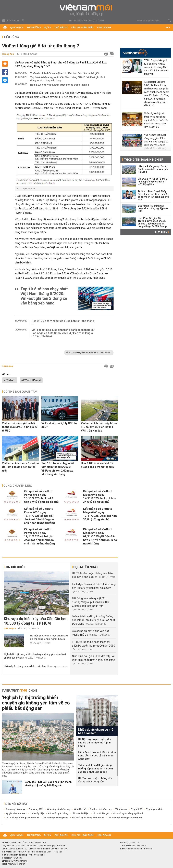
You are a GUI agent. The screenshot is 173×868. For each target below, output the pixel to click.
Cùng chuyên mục (18, 486)
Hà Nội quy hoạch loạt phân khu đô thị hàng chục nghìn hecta (49, 637)
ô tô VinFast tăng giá (31, 380)
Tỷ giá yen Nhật (154, 809)
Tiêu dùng (11, 37)
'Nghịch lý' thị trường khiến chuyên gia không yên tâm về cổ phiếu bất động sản (36, 703)
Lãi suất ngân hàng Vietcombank (125, 818)
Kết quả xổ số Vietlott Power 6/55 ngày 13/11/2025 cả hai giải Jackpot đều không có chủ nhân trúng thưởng (39, 516)
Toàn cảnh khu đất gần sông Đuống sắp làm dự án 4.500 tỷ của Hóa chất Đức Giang (93, 620)
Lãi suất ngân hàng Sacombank (22, 818)
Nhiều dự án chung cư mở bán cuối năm (25, 666)
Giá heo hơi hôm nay (101, 809)
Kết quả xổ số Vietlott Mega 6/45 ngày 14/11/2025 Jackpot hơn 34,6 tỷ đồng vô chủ (100, 496)
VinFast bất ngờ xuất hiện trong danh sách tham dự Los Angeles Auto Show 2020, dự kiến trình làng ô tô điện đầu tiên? (63, 333)
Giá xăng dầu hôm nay (59, 809)
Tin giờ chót (15, 567)
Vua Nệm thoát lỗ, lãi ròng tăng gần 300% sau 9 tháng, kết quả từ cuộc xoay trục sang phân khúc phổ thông (156, 142)
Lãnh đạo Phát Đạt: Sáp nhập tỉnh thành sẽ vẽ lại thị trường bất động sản (48, 784)
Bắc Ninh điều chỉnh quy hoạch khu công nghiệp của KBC (153, 208)
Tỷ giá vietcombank (16, 813)
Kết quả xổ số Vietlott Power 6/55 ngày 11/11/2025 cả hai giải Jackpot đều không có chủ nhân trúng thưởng (39, 536)
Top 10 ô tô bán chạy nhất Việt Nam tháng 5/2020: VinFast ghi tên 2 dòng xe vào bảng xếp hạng (68, 79)
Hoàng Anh (8, 54)
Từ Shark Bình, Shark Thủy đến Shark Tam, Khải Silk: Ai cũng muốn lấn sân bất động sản (153, 195)
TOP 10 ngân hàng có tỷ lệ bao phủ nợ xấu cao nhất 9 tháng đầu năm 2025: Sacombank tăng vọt (156, 67)
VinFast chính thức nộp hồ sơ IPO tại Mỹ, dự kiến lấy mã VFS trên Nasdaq (99, 427)
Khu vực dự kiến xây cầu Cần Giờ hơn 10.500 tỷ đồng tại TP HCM (36, 621)
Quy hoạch (17, 27)
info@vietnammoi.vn (18, 861)
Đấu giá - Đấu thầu (82, 27)
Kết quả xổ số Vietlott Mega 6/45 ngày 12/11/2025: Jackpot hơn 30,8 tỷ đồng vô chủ (100, 514)
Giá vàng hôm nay (15, 809)
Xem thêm (162, 232)
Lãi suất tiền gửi (101, 813)
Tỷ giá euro (121, 809)
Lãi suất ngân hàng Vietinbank (88, 818)
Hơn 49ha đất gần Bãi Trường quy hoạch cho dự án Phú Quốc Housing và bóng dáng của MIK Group (152, 222)
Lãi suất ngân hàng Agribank (128, 813)
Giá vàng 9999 (36, 809)
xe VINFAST (10, 380)
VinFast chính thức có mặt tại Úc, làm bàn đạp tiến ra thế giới (65, 73)
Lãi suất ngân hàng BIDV (56, 818)
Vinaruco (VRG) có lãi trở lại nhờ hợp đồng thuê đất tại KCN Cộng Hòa (153, 182)
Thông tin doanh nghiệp (144, 160)
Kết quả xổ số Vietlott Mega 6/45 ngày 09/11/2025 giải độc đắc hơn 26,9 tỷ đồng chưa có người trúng (100, 536)
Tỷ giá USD (137, 809)
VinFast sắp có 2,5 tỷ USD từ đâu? (59, 425)
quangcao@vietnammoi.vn (139, 849)
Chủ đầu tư (61, 27)
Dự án (48, 27)
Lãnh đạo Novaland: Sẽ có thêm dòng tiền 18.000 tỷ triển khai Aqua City (97, 756)
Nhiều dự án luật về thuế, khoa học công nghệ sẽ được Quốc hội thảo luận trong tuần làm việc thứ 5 (156, 120)
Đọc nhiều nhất (86, 567)
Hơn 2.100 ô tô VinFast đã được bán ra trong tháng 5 (60, 85)
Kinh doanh (104, 27)
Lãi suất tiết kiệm (81, 813)
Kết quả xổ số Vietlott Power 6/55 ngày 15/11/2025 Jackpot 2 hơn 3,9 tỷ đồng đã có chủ (41, 496)
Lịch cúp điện (37, 813)
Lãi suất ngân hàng (58, 813)
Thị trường (34, 27)
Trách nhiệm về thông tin (14, 864)
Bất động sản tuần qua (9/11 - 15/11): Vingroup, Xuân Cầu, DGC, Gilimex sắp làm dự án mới (91, 602)
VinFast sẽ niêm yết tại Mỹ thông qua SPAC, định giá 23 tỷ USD (20, 427)
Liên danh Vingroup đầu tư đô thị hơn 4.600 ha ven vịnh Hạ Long (153, 169)
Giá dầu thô (80, 809)
